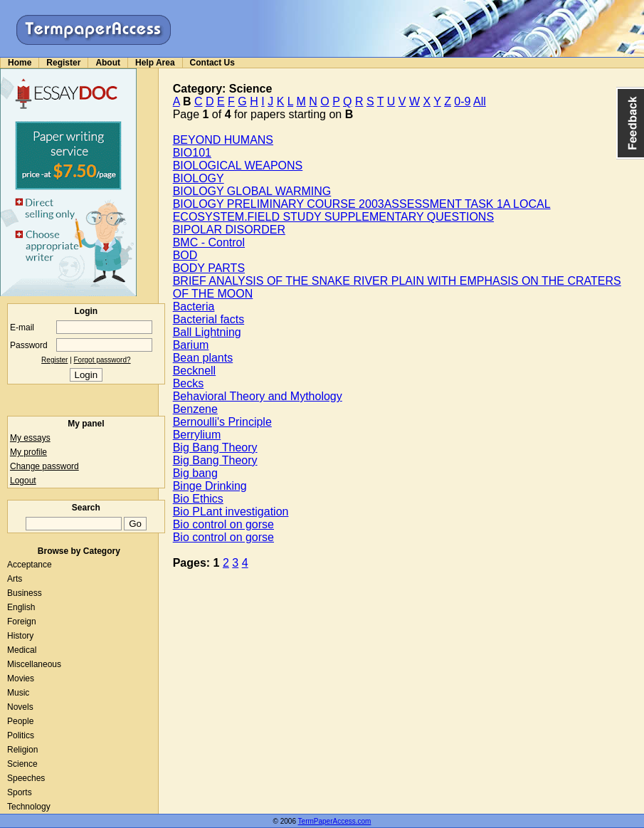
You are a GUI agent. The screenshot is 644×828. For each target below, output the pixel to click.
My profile (28, 452)
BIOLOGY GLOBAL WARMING (252, 191)
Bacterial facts (208, 319)
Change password (44, 466)
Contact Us (212, 63)
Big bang (195, 473)
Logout (23, 481)
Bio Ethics (198, 499)
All (480, 101)
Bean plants (203, 358)
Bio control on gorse (223, 524)
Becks (189, 383)
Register (63, 63)
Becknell (194, 371)
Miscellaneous (34, 664)
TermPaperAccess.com (335, 821)
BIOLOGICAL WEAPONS (238, 166)
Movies (21, 678)
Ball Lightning (207, 332)
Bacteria (194, 306)
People (20, 721)
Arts (15, 579)
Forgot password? (102, 360)
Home (20, 63)
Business (25, 593)
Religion (22, 750)
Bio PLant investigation (231, 512)
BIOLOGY (199, 178)
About (108, 63)
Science (22, 764)
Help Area (155, 63)
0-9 (462, 101)
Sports (20, 792)
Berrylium (197, 435)
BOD (185, 255)
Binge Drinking (210, 486)
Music (18, 693)
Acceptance (30, 565)
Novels (20, 707)
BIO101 (192, 153)
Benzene (195, 409)
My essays (30, 438)
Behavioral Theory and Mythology (258, 396)
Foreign (22, 622)
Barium (191, 345)
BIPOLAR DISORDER (229, 230)
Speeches (26, 778)
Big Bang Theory (215, 447)
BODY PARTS (209, 268)
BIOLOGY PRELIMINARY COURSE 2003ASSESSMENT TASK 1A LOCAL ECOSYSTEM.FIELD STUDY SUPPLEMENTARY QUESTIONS (362, 210)
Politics (21, 735)
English (21, 607)
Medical (22, 650)
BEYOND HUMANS (223, 140)
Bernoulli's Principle (222, 422)
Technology (29, 807)
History (20, 636)
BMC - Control (209, 242)
